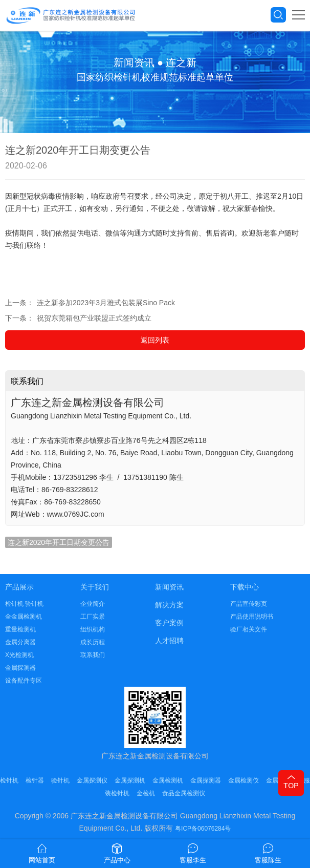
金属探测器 (20, 668)
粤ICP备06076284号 (203, 829)
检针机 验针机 (24, 604)
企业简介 (93, 604)
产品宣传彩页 (249, 604)
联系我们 (93, 655)
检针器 (35, 780)
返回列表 (155, 340)
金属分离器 (20, 642)
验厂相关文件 (249, 629)
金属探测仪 (92, 780)
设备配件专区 (24, 681)
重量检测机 (20, 629)
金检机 (146, 793)
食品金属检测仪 (184, 793)
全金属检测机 (24, 617)
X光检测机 (19, 655)
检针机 (9, 780)
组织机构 (93, 629)
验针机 (60, 780)
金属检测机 (168, 780)
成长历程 (93, 642)
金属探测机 (130, 780)
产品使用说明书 (252, 617)
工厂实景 (93, 617)
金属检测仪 (243, 780)
